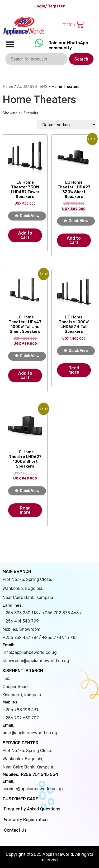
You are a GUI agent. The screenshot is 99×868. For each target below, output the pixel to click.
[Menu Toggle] (10, 44)
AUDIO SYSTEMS (32, 87)
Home (8, 87)
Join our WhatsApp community (68, 45)
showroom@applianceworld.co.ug (36, 661)
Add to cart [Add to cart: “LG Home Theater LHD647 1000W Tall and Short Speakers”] (25, 375)
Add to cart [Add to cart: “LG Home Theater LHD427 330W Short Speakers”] (74, 240)
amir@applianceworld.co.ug (30, 733)
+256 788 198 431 (20, 710)
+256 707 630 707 (21, 718)
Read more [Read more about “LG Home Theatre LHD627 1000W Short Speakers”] (25, 510)
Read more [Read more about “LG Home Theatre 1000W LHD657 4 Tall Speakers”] (74, 370)
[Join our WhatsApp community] (39, 43)
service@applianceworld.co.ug (33, 789)
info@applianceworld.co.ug (30, 652)
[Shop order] (67, 125)
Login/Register (50, 6)
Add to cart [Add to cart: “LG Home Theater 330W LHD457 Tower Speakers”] (25, 235)
